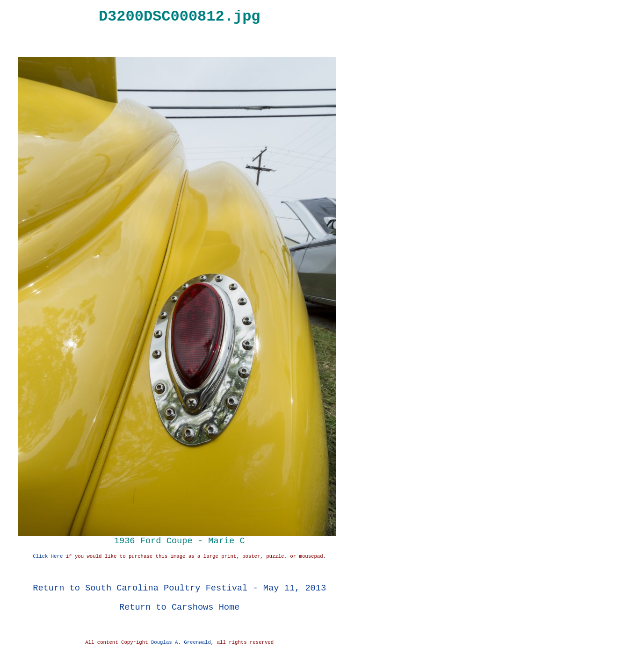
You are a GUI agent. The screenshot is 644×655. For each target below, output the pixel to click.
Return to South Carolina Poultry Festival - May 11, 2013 (179, 588)
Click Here (48, 556)
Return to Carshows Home (179, 607)
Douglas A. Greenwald (181, 642)
